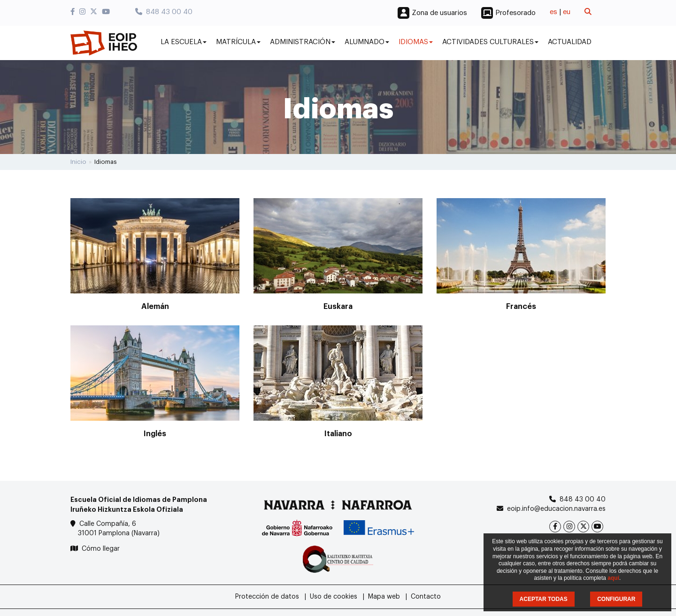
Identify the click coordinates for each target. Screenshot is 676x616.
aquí (613, 578)
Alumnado (367, 42)
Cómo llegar (101, 549)
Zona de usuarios (439, 13)
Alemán (155, 307)
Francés (521, 307)
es (553, 12)
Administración (303, 42)
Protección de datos (267, 597)
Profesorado (515, 13)
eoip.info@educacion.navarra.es (556, 509)
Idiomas (416, 42)
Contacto (426, 597)
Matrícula (238, 42)
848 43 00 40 (164, 12)
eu (567, 12)
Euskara (338, 307)
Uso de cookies (334, 597)
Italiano (338, 434)
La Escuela (184, 42)
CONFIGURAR (616, 599)
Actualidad (570, 42)
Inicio (78, 162)
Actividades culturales (490, 42)
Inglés (155, 434)
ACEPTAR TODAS (544, 599)
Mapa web (384, 597)
